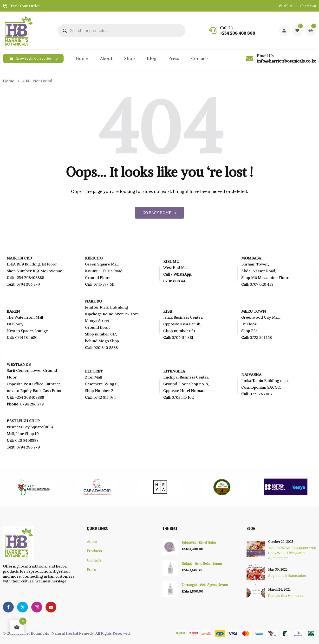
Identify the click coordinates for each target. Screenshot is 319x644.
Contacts (200, 58)
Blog (152, 58)
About (106, 58)
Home (82, 58)
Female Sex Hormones (286, 595)
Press (174, 58)
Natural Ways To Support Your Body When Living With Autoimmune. (292, 553)
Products (94, 551)
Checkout (308, 6)
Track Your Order (22, 6)
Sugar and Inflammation (287, 575)
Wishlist (286, 6)
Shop (130, 58)
